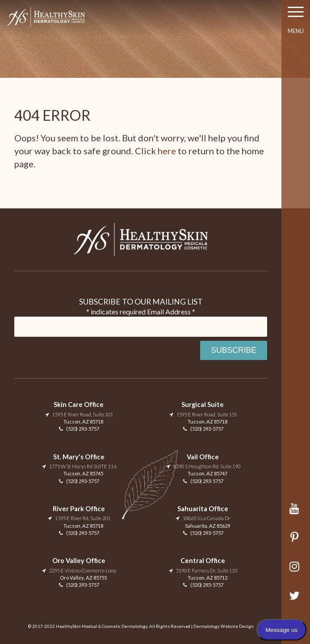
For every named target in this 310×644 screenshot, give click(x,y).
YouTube (296, 513)
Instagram (296, 571)
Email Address (171, 311)
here (167, 151)
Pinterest (296, 542)
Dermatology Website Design (224, 626)
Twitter (296, 600)
